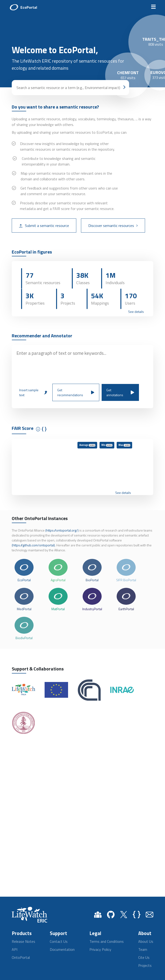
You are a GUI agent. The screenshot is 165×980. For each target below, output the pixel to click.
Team (143, 949)
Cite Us (144, 957)
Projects (145, 965)
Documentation (62, 949)
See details (136, 312)
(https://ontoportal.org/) (62, 530)
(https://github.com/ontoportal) (33, 545)
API (15, 949)
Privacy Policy (100, 949)
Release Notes (23, 941)
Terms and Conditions (107, 941)
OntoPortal (21, 957)
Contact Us (59, 941)
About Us (146, 941)
